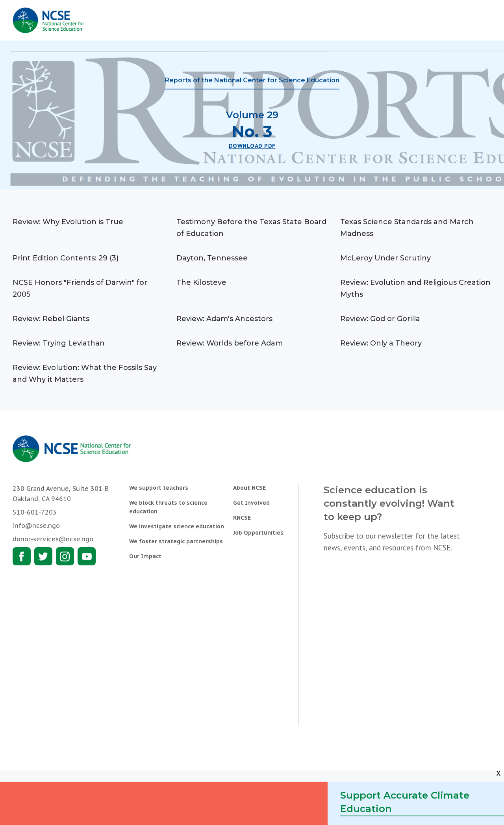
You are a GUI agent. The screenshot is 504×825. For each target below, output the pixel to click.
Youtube (87, 556)
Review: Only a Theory (381, 343)
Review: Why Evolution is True (68, 222)
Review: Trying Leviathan (59, 343)
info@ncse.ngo (36, 526)
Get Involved (251, 503)
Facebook (22, 556)
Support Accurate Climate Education (405, 802)
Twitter (43, 556)
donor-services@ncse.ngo (53, 539)
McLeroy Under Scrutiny (385, 258)
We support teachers (159, 488)
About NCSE (249, 488)
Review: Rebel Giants (51, 319)
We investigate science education (177, 526)
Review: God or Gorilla (380, 319)
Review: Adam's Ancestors (224, 319)
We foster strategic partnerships (176, 541)
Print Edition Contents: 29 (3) (66, 258)
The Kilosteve (201, 282)
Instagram (65, 556)
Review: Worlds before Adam (230, 343)
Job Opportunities (258, 533)
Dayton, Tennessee (212, 258)
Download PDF (252, 146)
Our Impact (145, 556)
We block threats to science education (168, 507)
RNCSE (242, 518)
